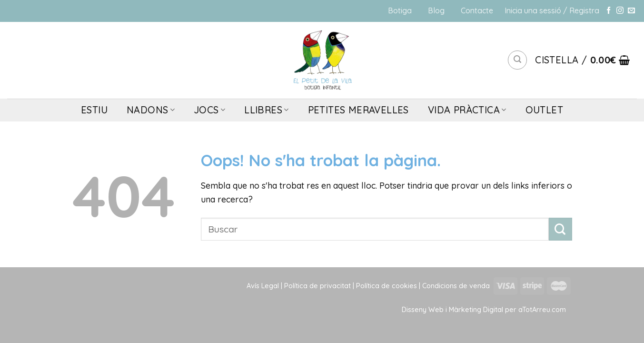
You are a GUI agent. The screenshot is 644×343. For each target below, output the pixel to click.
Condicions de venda (456, 286)
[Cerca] (517, 60)
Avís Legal (263, 286)
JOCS (209, 110)
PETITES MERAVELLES (358, 110)
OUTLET (544, 110)
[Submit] (560, 229)
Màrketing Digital (476, 310)
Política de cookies (386, 286)
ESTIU (94, 110)
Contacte (477, 10)
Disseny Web (424, 310)
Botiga (400, 10)
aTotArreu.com (542, 310)
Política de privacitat (317, 286)
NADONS (151, 110)
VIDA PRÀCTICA (467, 110)
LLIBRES (266, 110)
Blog (436, 10)
